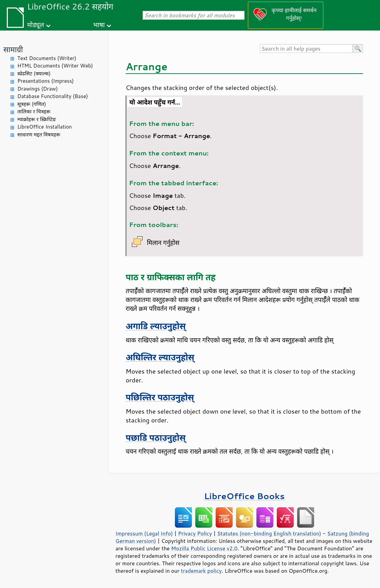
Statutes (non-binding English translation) (269, 533)
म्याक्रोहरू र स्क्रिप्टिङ (37, 119)
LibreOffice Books (245, 496)
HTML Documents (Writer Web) (55, 66)
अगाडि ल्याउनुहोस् (156, 326)
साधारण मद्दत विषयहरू (39, 135)
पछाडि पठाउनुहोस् (156, 438)
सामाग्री (13, 49)
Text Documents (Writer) (47, 58)
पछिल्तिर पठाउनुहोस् (160, 397)
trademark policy (201, 571)
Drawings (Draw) (38, 89)
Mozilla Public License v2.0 (204, 548)
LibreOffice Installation (44, 127)
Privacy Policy (195, 533)
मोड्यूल (36, 25)
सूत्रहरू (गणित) (32, 104)
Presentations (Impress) (46, 81)
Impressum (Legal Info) (144, 533)
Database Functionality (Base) (53, 96)
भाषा (99, 25)
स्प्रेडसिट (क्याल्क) (34, 73)
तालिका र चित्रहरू (34, 111)
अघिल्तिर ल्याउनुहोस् (160, 357)
